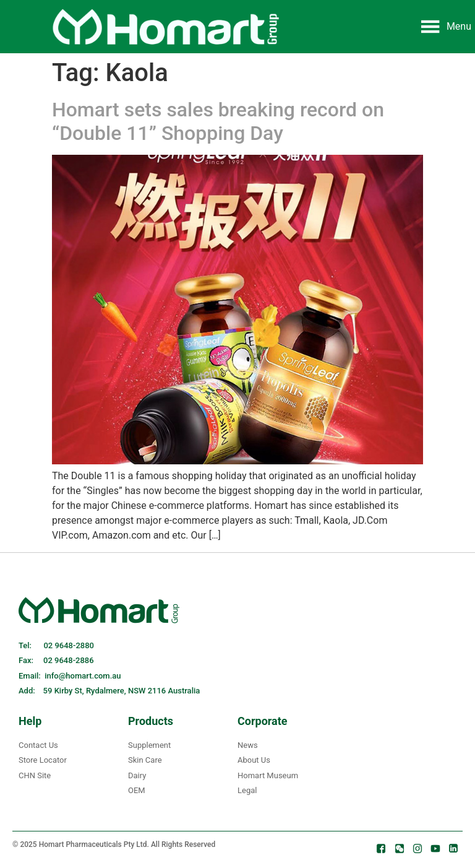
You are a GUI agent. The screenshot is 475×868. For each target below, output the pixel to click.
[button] (459, 27)
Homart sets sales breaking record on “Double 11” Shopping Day (218, 121)
